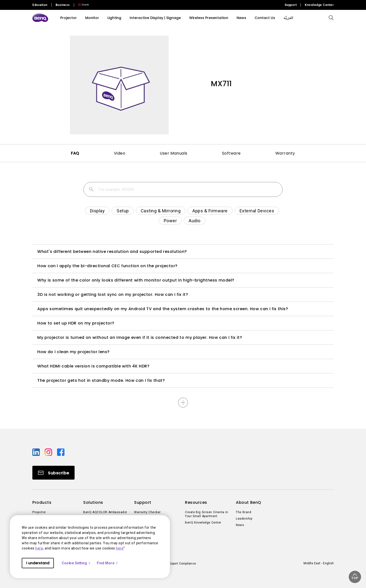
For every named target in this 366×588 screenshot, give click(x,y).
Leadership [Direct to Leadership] (244, 519)
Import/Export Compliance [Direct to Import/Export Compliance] (177, 564)
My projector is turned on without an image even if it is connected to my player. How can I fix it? (140, 337)
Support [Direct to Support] (291, 5)
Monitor (92, 18)
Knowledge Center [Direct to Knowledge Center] (319, 5)
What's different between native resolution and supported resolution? (112, 252)
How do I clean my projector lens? (73, 352)
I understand (38, 563)
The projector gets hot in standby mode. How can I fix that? (101, 380)
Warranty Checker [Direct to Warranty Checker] (147, 512)
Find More (108, 563)
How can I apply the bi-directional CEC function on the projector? (107, 266)
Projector (69, 18)
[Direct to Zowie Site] (81, 5)
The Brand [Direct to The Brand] (244, 512)
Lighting (114, 18)
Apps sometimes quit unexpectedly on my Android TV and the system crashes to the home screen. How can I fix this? (163, 309)
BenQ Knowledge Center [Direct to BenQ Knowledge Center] (203, 523)
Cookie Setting (76, 563)
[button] (355, 577)
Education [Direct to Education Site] (40, 5)
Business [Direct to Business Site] (63, 5)
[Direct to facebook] (61, 452)
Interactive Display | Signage (155, 18)
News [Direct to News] (240, 525)
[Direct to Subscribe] (53, 473)
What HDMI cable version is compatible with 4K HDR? (93, 366)
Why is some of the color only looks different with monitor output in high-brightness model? (136, 280)
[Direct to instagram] (49, 452)
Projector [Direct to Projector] (39, 512)
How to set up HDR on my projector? (76, 323)
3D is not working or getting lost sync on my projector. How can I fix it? (113, 294)
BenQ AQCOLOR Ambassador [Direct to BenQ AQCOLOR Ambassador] (105, 512)
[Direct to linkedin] (37, 452)
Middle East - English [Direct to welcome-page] (319, 563)
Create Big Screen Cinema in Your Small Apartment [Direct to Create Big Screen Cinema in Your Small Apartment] (207, 514)
